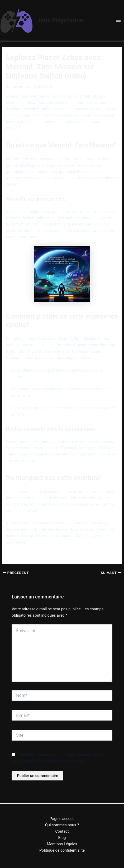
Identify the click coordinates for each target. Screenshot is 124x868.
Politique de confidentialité (62, 850)
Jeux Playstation (60, 20)
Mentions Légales (62, 844)
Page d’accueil (62, 819)
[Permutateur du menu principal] (118, 20)
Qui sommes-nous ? (62, 825)
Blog (62, 838)
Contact (62, 831)
